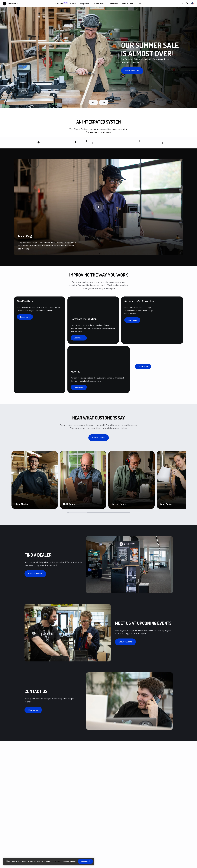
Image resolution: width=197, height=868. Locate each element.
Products (59, 3)
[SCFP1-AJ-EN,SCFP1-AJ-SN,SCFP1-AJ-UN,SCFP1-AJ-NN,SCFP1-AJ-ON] (38, 202)
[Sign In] (182, 4)
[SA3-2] (162, 226)
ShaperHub (85, 3)
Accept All (85, 861)
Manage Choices (69, 861)
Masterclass (128, 3)
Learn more (56, 861)
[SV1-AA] (87, 165)
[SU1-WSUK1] (166, 156)
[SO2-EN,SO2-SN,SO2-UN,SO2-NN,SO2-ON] (75, 185)
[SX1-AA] (140, 161)
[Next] (104, 102)
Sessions (114, 3)
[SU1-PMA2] (168, 182)
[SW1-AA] (92, 221)
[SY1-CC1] (91, 198)
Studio (73, 3)
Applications (100, 3)
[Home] (28, 4)
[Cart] (187, 4)
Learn (140, 3)
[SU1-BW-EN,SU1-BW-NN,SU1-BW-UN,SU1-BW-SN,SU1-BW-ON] (130, 190)
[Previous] (93, 102)
